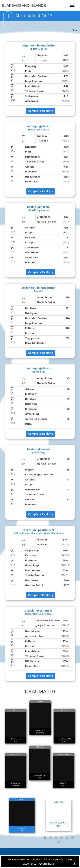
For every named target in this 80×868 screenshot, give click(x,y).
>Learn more (46, 864)
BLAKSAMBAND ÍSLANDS (24, 6)
